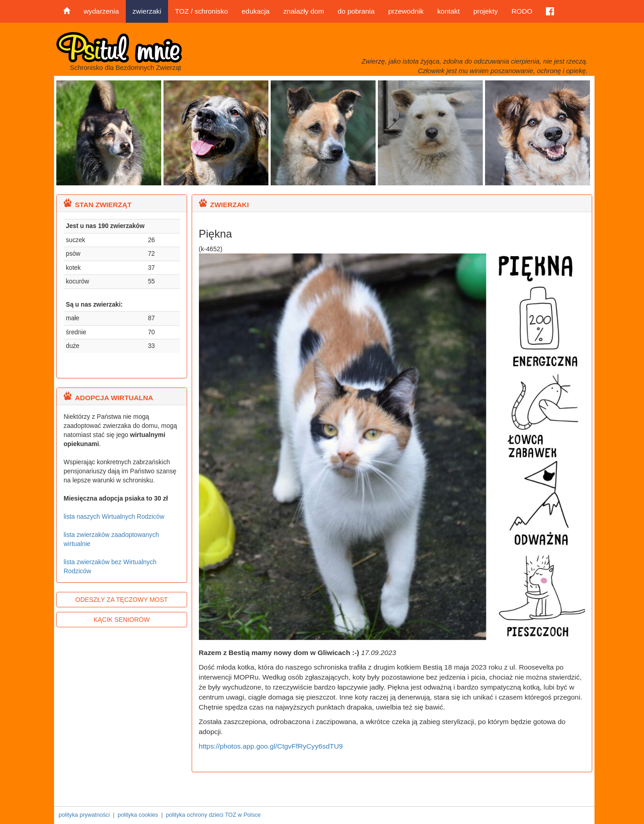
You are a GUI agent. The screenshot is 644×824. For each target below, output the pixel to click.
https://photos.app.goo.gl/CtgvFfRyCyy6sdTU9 (271, 746)
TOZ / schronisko (201, 11)
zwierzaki (147, 11)
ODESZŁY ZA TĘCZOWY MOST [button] (122, 600)
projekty (485, 11)
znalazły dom (304, 11)
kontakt (449, 11)
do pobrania (356, 11)
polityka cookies (138, 815)
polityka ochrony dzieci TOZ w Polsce (213, 815)
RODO (522, 11)
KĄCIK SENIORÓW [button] (122, 620)
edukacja (256, 11)
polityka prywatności (84, 815)
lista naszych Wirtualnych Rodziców (114, 516)
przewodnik (406, 11)
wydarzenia (101, 11)
